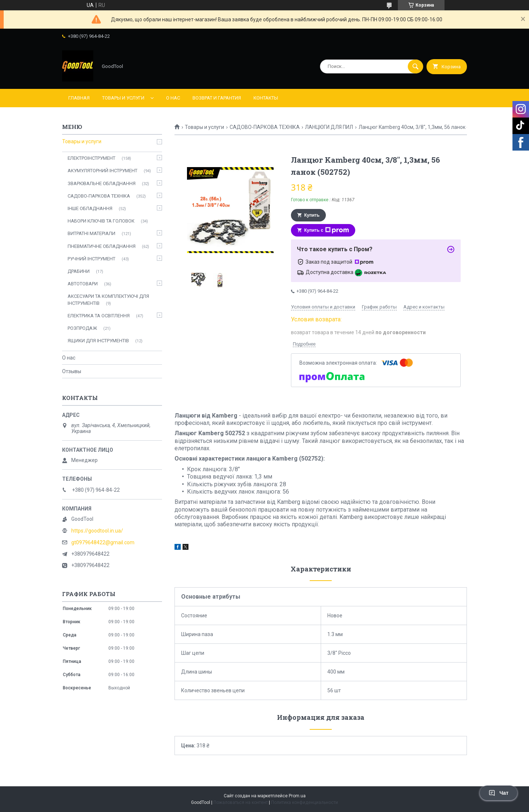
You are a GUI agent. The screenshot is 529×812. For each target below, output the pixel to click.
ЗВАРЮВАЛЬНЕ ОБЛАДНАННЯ (102, 183)
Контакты (266, 98)
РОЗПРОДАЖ (82, 328)
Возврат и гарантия (217, 98)
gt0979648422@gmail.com (103, 542)
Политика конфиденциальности (305, 802)
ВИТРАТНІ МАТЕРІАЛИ (91, 233)
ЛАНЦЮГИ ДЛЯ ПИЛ (329, 127)
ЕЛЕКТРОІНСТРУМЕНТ (91, 158)
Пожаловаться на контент (241, 802)
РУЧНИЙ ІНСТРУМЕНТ (91, 259)
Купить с (327, 230)
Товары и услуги (123, 98)
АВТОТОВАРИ (83, 284)
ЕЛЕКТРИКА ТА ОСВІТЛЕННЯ (99, 316)
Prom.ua (297, 796)
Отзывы (72, 371)
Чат (499, 793)
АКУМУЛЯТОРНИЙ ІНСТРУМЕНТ (102, 171)
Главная (79, 98)
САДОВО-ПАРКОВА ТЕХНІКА (265, 127)
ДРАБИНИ (79, 271)
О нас (173, 98)
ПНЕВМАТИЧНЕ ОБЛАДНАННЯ (102, 246)
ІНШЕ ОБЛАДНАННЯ (90, 208)
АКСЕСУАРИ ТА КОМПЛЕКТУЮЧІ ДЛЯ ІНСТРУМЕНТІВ (108, 299)
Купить (312, 215)
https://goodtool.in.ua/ (97, 531)
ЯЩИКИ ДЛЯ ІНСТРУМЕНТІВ (98, 341)
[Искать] (415, 66)
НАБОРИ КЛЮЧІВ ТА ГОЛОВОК (101, 221)
